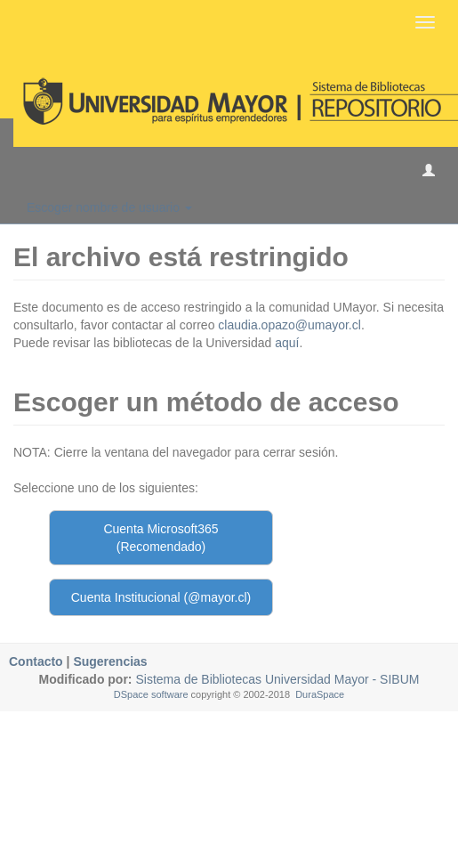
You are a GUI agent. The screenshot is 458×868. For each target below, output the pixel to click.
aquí (287, 343)
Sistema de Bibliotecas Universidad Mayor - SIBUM (276, 679)
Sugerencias (110, 661)
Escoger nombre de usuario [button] (109, 207)
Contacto (36, 661)
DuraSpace (320, 694)
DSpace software (151, 694)
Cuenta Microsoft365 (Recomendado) (161, 538)
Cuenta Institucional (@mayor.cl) (161, 597)
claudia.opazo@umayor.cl (289, 325)
